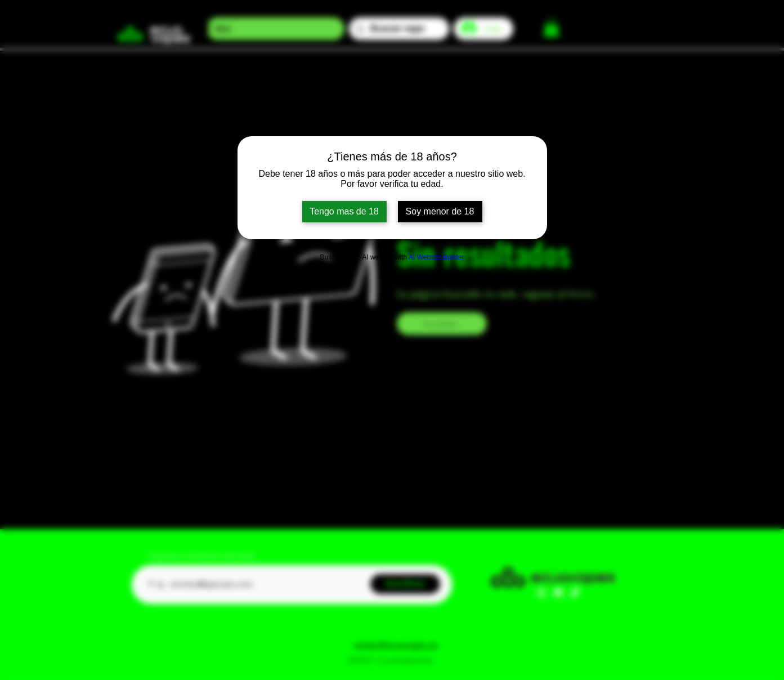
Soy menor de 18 (440, 211)
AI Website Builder (436, 257)
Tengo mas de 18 (344, 211)
